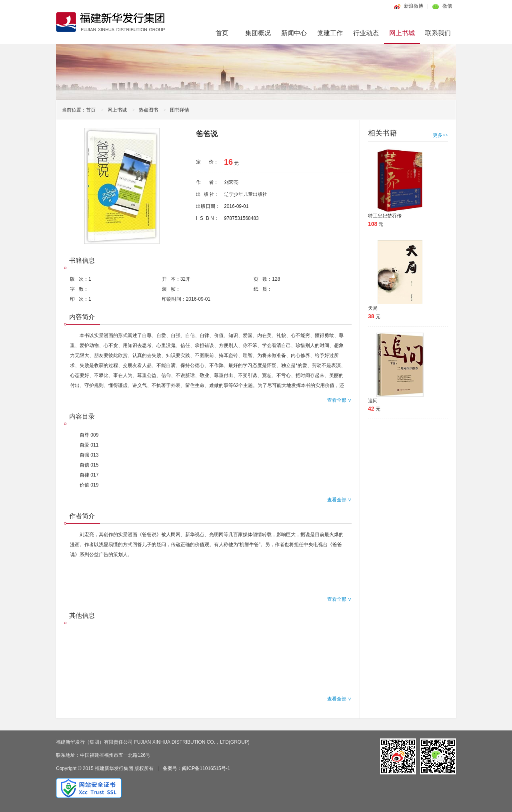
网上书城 (402, 33)
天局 (373, 308)
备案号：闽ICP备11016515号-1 (196, 768)
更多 (440, 135)
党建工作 (330, 33)
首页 (222, 33)
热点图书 (148, 110)
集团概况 (258, 33)
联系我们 (438, 33)
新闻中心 (294, 33)
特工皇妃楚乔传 (385, 216)
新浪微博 (414, 6)
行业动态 (366, 33)
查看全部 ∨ (339, 400)
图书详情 (180, 110)
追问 (373, 401)
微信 (447, 6)
